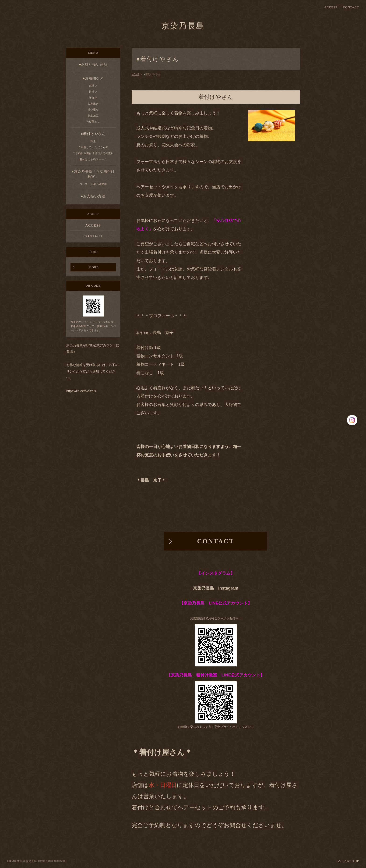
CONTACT (351, 7)
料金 (93, 141)
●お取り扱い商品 (93, 64)
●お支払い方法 (93, 196)
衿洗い (93, 92)
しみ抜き (93, 103)
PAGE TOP (351, 861)
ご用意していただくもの (93, 147)
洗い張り (93, 110)
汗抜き (93, 98)
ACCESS (331, 7)
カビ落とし (93, 121)
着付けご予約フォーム (93, 159)
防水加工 (93, 116)
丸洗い (93, 85)
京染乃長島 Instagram (216, 588)
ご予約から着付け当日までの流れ (93, 153)
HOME (135, 74)
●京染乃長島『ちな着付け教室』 (93, 174)
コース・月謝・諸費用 (93, 184)
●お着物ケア (93, 78)
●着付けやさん (93, 134)
